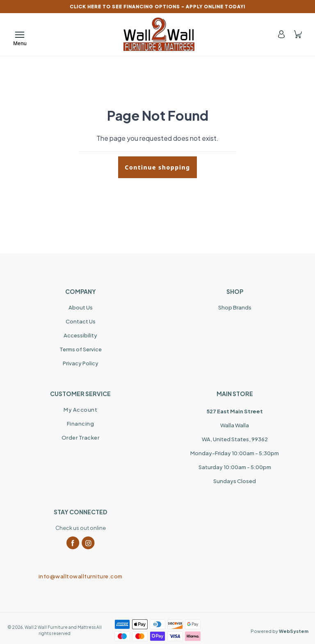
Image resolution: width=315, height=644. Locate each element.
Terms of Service (81, 349)
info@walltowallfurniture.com (81, 576)
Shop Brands (235, 307)
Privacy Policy (81, 363)
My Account (80, 410)
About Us (81, 307)
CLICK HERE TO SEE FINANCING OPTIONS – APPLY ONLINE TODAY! (158, 6)
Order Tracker (81, 438)
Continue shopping (157, 167)
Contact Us (81, 321)
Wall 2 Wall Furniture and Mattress (60, 627)
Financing (81, 424)
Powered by (280, 631)
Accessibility (80, 335)
